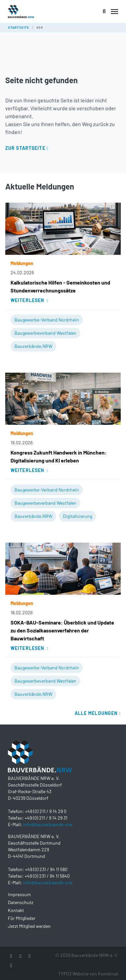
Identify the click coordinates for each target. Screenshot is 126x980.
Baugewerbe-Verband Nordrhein (47, 320)
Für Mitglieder (22, 918)
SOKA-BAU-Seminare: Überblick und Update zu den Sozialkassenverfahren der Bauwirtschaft (62, 630)
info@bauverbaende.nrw (48, 824)
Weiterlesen (29, 300)
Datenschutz (21, 902)
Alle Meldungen (98, 713)
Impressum (19, 894)
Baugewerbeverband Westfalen (45, 333)
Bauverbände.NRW (33, 346)
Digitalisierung (77, 516)
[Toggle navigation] (114, 12)
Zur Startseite (25, 148)
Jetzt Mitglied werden (29, 926)
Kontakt (16, 910)
